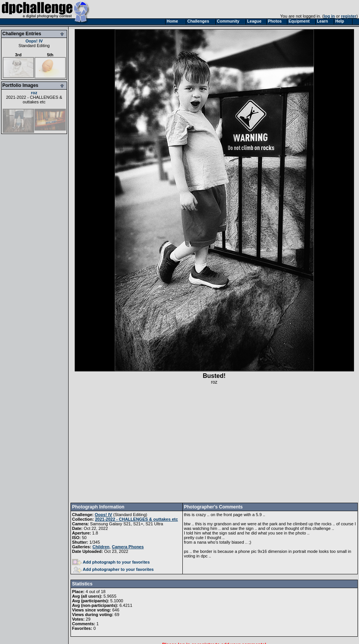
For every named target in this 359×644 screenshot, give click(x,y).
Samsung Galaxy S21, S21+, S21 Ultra (126, 524)
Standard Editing (34, 46)
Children (101, 547)
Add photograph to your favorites (111, 562)
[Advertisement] (214, 444)
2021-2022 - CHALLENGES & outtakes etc (34, 100)
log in (329, 16)
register (349, 16)
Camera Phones (128, 547)
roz (34, 93)
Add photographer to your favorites (113, 569)
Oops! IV (34, 41)
